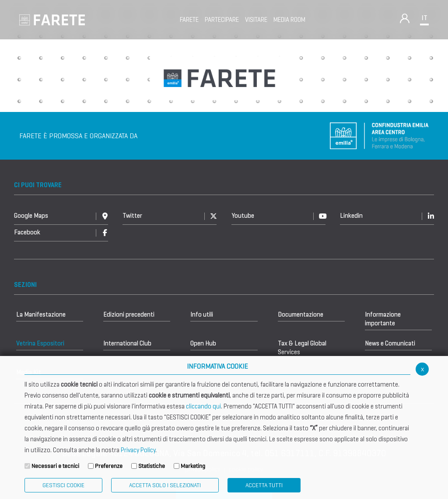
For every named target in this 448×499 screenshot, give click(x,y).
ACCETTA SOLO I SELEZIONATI (165, 485)
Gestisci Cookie (63, 485)
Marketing (193, 466)
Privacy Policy (138, 450)
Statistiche (152, 466)
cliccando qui (203, 406)
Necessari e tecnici (55, 466)
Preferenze (109, 466)
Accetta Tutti (264, 485)
